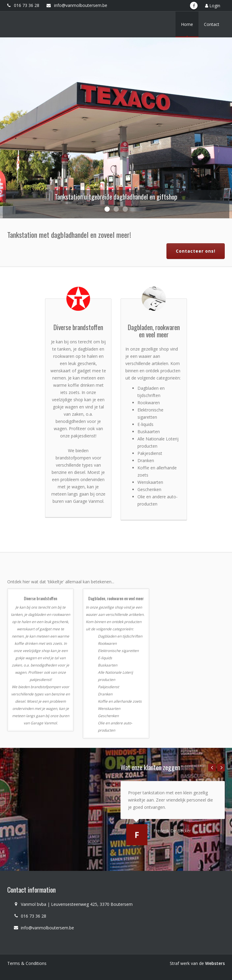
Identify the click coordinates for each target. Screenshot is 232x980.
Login (213, 6)
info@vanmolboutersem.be (77, 5)
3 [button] (125, 209)
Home (187, 24)
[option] (116, 128)
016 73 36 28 (23, 5)
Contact (212, 24)
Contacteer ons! (196, 251)
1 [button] (107, 209)
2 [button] (116, 209)
